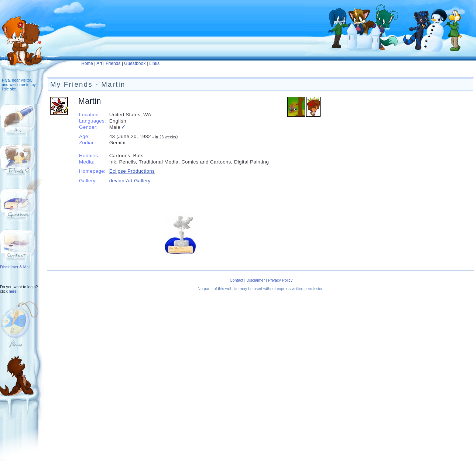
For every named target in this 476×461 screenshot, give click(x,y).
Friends (113, 63)
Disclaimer (256, 280)
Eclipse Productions (132, 171)
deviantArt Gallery (130, 181)
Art (99, 63)
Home (87, 63)
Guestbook (135, 63)
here (13, 291)
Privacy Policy (280, 280)
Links (154, 63)
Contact (237, 280)
